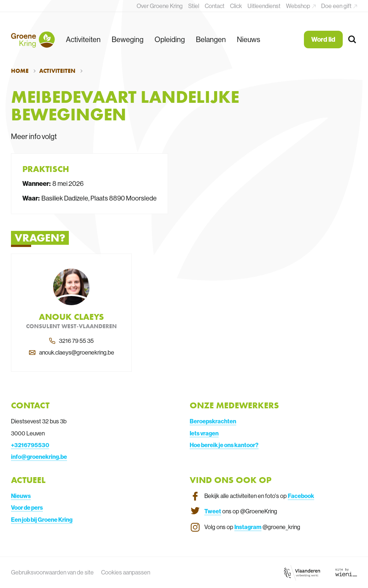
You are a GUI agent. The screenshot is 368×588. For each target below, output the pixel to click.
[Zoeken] (353, 40)
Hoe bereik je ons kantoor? (224, 445)
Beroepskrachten (213, 421)
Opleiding (170, 39)
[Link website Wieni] (346, 572)
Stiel (194, 6)
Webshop (299, 6)
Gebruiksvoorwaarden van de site (52, 572)
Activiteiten (83, 39)
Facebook (301, 496)
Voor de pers (27, 508)
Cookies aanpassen (126, 572)
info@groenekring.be (39, 457)
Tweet (213, 511)
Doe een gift (337, 6)
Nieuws (249, 39)
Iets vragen (204, 433)
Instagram (248, 527)
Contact (215, 6)
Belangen (211, 39)
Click (236, 6)
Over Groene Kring (160, 6)
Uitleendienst (264, 6)
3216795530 (32, 445)
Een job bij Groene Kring (42, 520)
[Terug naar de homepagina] (33, 40)
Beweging (128, 39)
